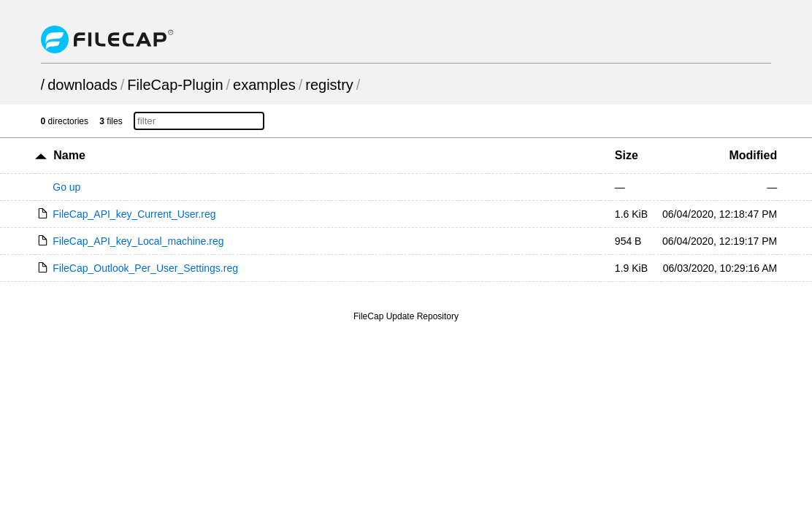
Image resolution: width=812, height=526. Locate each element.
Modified (753, 155)
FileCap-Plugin (175, 85)
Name (69, 155)
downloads (83, 85)
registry (329, 85)
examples (264, 85)
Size (627, 155)
